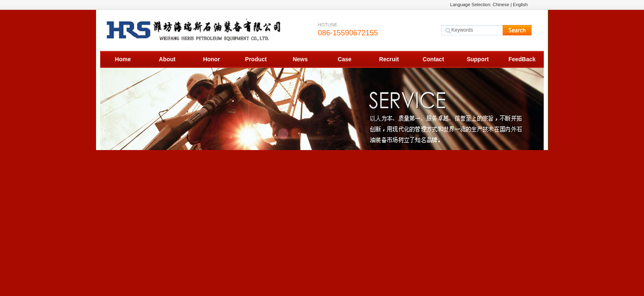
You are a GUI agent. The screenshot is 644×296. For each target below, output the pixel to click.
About (167, 59)
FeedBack (522, 59)
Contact (433, 59)
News (300, 59)
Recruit (389, 59)
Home (123, 59)
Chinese (501, 5)
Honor (211, 59)
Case (344, 59)
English (520, 5)
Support (478, 59)
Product (256, 59)
